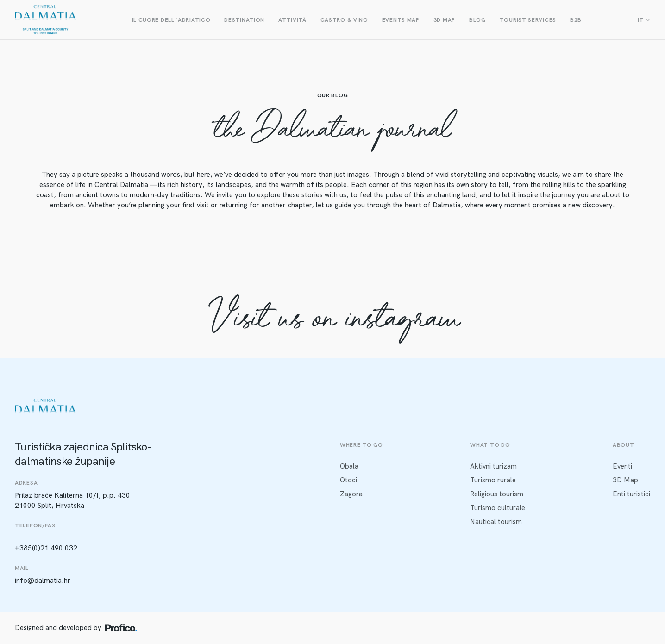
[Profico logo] (121, 628)
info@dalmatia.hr (43, 581)
